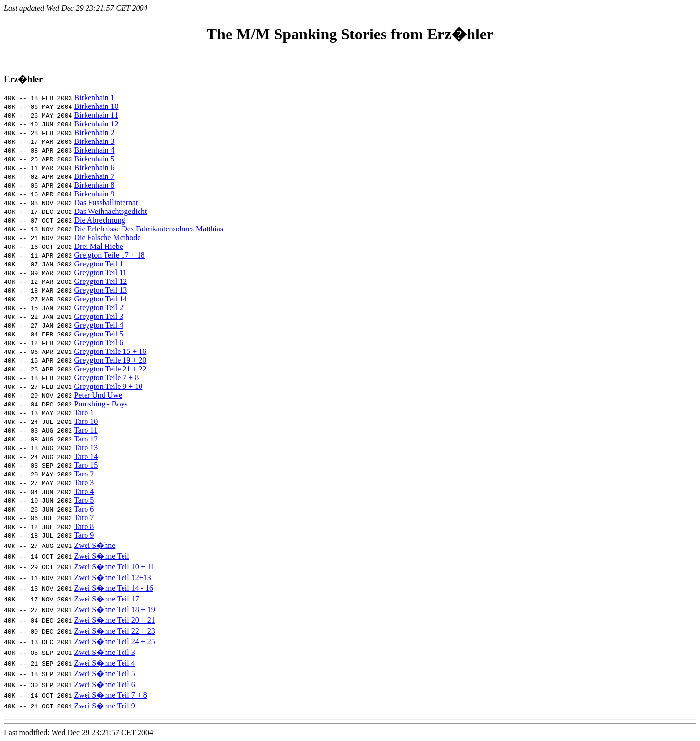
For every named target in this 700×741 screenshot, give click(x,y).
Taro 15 (86, 465)
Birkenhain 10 (96, 106)
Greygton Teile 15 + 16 (110, 351)
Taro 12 (86, 439)
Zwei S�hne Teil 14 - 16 (114, 588)
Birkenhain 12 (96, 124)
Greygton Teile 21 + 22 (110, 369)
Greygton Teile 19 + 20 (110, 360)
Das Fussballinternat (106, 203)
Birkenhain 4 (94, 150)
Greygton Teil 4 (98, 325)
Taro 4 (84, 491)
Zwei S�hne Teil (101, 556)
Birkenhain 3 (94, 141)
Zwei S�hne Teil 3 (104, 652)
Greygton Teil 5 (98, 334)
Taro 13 (86, 448)
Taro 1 (84, 413)
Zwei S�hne (95, 545)
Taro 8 (84, 526)
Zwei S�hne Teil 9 (104, 706)
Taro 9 (84, 535)
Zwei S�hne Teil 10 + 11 (114, 567)
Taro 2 (84, 474)
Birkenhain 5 (94, 159)
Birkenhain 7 (94, 176)
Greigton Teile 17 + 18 (109, 255)
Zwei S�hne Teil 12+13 (112, 577)
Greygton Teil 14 (100, 299)
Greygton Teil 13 (100, 290)
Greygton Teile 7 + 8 (106, 378)
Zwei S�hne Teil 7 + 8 (110, 695)
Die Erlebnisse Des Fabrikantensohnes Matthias (149, 229)
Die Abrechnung (99, 220)
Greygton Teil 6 (98, 343)
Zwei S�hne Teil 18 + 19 (114, 609)
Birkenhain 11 (96, 115)
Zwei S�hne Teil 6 (104, 684)
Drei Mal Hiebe (98, 246)
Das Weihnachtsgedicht (110, 211)
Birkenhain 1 (94, 97)
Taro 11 (86, 430)
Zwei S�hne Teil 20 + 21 (114, 620)
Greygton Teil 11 (100, 273)
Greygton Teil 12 (100, 281)
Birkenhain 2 (94, 132)
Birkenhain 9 (94, 194)
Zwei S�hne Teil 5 (104, 674)
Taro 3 (84, 483)
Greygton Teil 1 (98, 264)
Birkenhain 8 (94, 185)
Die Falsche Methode (107, 238)
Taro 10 (86, 421)
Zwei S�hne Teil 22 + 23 (114, 631)
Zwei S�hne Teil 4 (104, 663)
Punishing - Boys (101, 404)
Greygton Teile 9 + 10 (108, 386)
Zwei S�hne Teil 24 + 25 (114, 642)
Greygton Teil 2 (98, 308)
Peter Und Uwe (98, 395)
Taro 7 (84, 518)
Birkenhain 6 (94, 168)
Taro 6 (84, 509)
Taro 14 (86, 456)
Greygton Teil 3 (98, 316)
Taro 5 (84, 500)
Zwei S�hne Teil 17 (106, 599)
